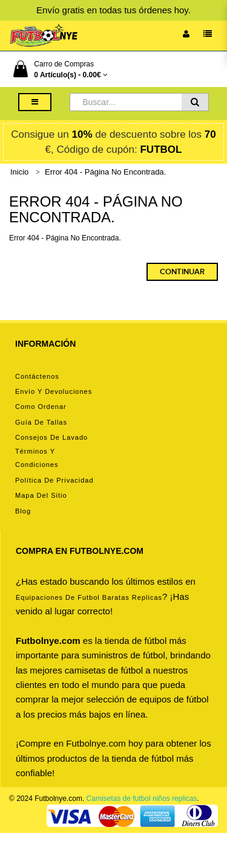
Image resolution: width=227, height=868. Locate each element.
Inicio (19, 172)
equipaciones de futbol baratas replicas (89, 597)
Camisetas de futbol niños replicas (142, 799)
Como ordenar (41, 407)
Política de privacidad (54, 480)
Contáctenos (37, 376)
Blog (23, 511)
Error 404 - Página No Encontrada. (105, 172)
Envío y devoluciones (54, 391)
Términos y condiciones (37, 458)
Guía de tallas (41, 422)
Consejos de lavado (51, 437)
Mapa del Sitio (41, 495)
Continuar (182, 272)
